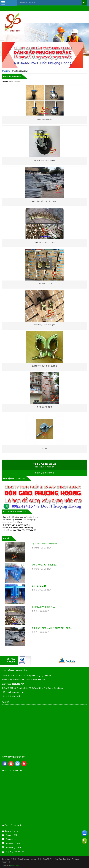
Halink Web (15, 865)
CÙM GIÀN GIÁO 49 (44, 284)
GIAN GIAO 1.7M (39, 586)
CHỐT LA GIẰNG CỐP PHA (45, 243)
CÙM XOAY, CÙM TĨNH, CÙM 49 (44, 366)
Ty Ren (44, 448)
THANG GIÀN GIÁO (44, 407)
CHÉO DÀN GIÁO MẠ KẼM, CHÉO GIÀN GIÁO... (52, 628)
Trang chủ (6, 71)
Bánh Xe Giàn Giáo (44, 119)
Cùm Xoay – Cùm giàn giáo (44, 325)
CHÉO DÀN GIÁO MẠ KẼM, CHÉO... (44, 202)
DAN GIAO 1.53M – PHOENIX (44, 565)
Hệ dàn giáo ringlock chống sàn (44, 544)
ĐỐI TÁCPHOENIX (11, 660)
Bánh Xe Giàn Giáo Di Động (44, 160)
